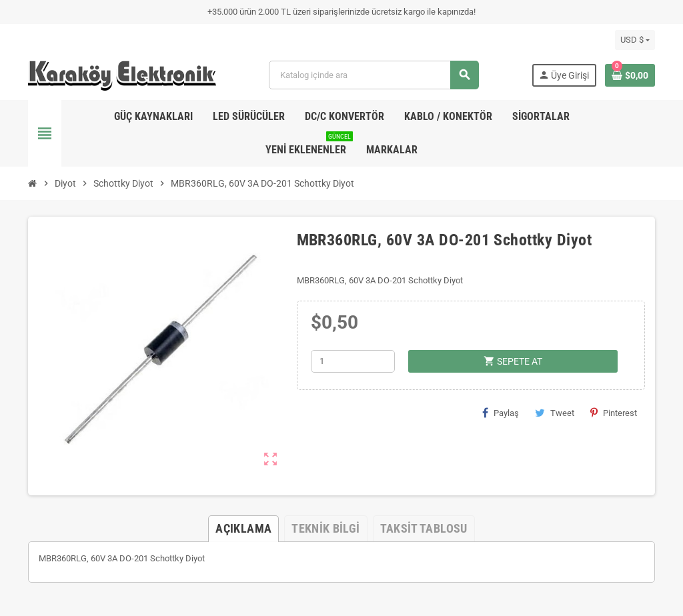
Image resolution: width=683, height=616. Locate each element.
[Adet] (353, 361)
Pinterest (614, 413)
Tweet (555, 413)
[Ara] (373, 75)
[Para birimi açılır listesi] (635, 40)
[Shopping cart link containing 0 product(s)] (630, 75)
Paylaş (501, 413)
